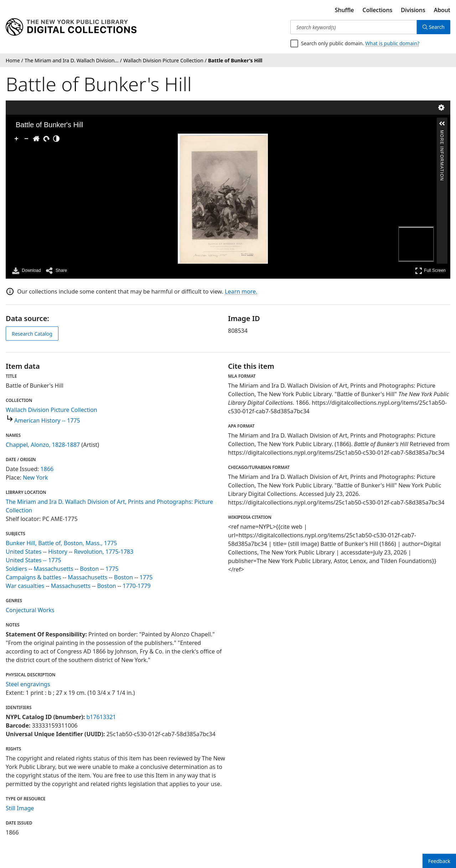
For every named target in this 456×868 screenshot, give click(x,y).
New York (35, 477)
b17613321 (101, 717)
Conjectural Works (30, 610)
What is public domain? (392, 43)
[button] (442, 124)
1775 (112, 569)
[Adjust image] (56, 139)
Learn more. (241, 291)
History (58, 552)
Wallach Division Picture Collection (51, 410)
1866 (47, 469)
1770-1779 (136, 586)
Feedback (439, 861)
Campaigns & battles (33, 577)
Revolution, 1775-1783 (104, 552)
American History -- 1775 (47, 420)
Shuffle (344, 10)
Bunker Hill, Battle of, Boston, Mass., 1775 (61, 543)
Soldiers (16, 569)
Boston (89, 569)
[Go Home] (36, 139)
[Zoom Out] (26, 139)
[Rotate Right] (46, 139)
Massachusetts (53, 569)
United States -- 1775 (33, 560)
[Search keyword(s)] (354, 27)
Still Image (20, 808)
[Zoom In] (16, 139)
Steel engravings (28, 684)
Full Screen (430, 271)
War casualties (25, 586)
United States (24, 552)
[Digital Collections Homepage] (71, 27)
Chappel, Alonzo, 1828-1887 (43, 445)
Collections (378, 10)
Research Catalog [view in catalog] (32, 334)
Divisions (413, 10)
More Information (442, 133)
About (442, 10)
